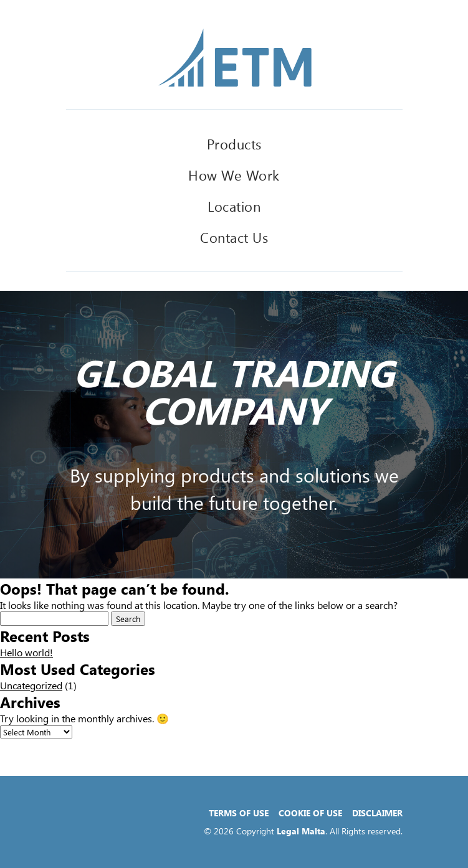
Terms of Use (239, 813)
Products (234, 144)
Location (234, 206)
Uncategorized (31, 685)
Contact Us (234, 237)
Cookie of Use (310, 813)
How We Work (234, 175)
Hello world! (26, 652)
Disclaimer (377, 813)
